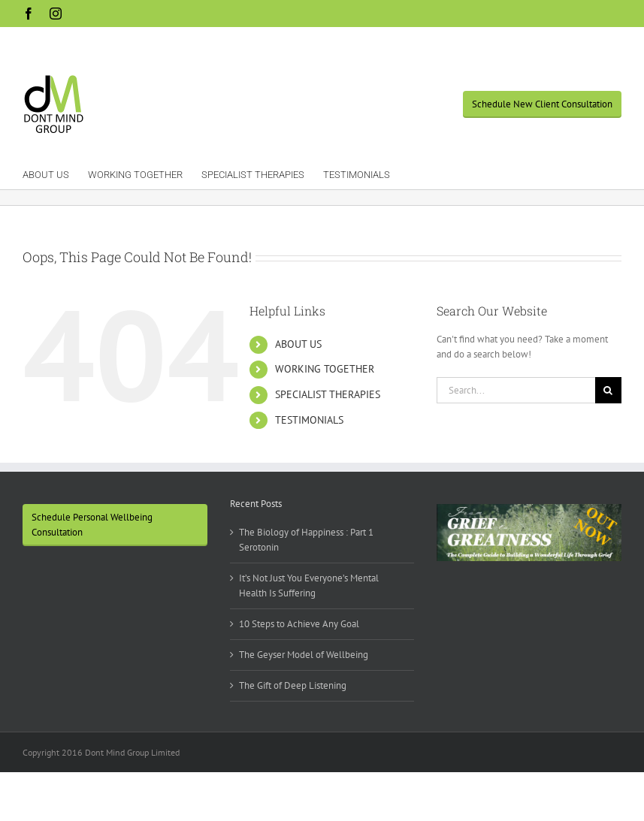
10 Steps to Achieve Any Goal (299, 624)
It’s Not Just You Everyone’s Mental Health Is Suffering (309, 586)
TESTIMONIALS (309, 420)
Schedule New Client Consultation (542, 104)
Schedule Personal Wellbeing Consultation (92, 525)
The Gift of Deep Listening (293, 685)
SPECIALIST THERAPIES (328, 394)
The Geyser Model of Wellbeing (304, 655)
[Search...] (516, 390)
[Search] (608, 390)
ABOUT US (298, 344)
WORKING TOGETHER (325, 369)
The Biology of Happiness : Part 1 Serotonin (306, 540)
